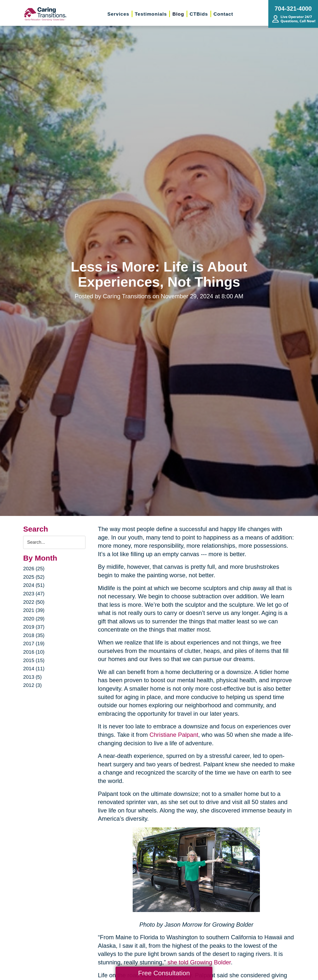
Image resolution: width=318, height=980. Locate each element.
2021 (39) (34, 610)
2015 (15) (34, 660)
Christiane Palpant (173, 735)
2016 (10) (34, 652)
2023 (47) (34, 594)
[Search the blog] (54, 542)
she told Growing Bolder (198, 962)
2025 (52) (34, 577)
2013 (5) (32, 677)
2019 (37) (34, 627)
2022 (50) (34, 602)
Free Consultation (164, 973)
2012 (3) (32, 685)
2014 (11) (34, 669)
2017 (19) (34, 643)
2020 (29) (34, 619)
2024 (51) (34, 585)
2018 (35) (34, 635)
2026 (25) (34, 569)
